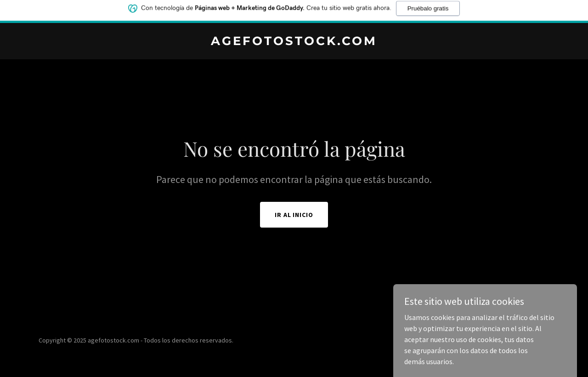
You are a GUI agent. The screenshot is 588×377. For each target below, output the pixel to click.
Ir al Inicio (294, 215)
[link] (294, 42)
